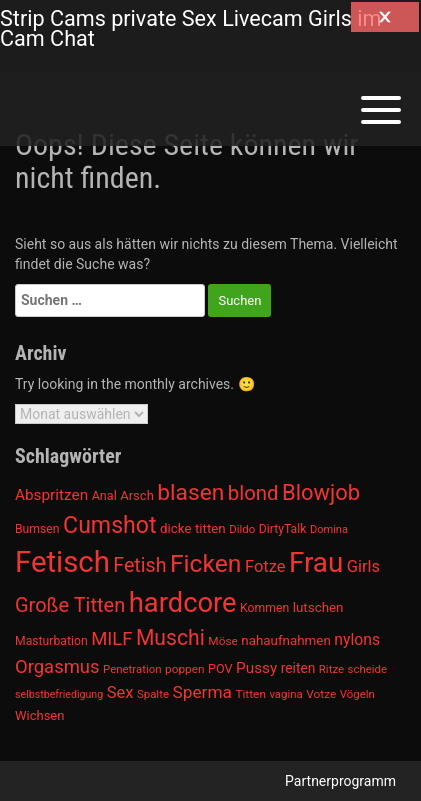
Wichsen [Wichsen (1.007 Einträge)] (39, 715)
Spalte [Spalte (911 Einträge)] (153, 694)
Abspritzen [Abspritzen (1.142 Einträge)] (51, 495)
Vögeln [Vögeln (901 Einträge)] (357, 694)
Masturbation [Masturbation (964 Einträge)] (51, 641)
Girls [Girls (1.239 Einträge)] (363, 566)
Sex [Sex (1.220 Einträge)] (120, 692)
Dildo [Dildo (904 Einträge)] (242, 529)
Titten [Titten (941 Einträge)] (250, 694)
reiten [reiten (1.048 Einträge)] (298, 668)
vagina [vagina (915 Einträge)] (285, 694)
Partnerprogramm (340, 781)
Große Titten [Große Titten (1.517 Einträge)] (70, 605)
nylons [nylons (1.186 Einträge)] (357, 639)
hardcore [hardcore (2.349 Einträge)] (183, 603)
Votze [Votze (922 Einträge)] (321, 694)
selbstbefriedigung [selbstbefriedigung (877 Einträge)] (59, 694)
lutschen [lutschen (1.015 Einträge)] (318, 607)
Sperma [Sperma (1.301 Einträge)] (202, 692)
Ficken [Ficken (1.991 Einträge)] (205, 563)
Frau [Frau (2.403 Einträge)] (316, 562)
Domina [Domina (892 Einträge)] (329, 529)
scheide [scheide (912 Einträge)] (368, 669)
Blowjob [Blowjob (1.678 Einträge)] (321, 492)
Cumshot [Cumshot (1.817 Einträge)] (109, 525)
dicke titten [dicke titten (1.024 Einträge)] (193, 528)
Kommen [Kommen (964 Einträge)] (264, 608)
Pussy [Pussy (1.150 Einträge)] (256, 668)
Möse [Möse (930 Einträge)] (222, 641)
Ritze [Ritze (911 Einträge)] (331, 669)
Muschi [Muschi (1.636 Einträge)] (170, 637)
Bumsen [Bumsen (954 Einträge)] (37, 529)
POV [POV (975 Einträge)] (220, 668)
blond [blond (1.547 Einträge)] (253, 493)
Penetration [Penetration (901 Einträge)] (132, 669)
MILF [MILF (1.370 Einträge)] (111, 639)
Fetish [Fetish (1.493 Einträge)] (139, 565)
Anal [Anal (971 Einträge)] (104, 495)
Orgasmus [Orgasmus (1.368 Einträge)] (57, 667)
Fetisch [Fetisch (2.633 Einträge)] (62, 562)
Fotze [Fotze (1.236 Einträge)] (265, 566)
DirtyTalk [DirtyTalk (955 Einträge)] (283, 529)
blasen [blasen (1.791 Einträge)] (190, 492)
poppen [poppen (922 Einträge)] (184, 669)
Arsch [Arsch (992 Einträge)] (137, 495)
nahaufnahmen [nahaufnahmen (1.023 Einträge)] (286, 640)
